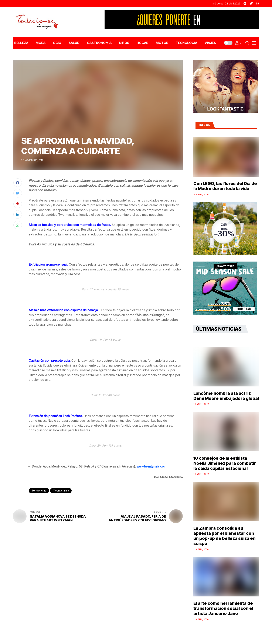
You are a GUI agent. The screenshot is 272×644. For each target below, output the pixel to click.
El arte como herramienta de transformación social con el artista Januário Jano (223, 608)
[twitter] (251, 3)
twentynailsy (61, 491)
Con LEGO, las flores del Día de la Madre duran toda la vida (225, 186)
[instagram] (258, 3)
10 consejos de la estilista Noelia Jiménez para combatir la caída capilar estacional (225, 463)
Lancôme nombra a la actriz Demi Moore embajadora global (226, 396)
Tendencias (39, 491)
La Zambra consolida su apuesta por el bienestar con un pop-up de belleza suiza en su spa (224, 536)
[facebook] (245, 3)
